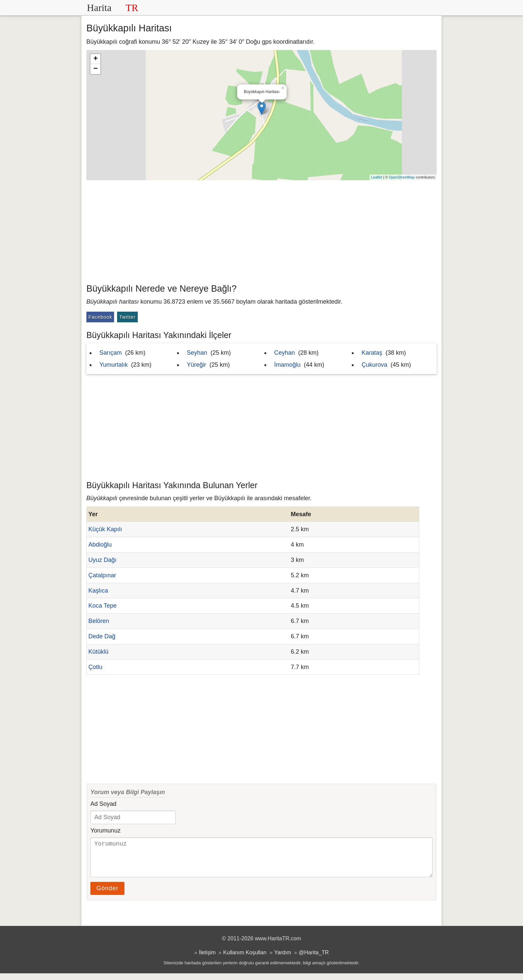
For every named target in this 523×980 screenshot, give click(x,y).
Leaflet (377, 177)
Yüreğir (196, 365)
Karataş (372, 353)
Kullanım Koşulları (245, 959)
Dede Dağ (102, 636)
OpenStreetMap (402, 177)
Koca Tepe (103, 606)
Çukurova (374, 365)
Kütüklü (98, 652)
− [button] (96, 69)
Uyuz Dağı (102, 560)
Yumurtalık (114, 365)
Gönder (107, 895)
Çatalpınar (102, 575)
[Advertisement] (261, 230)
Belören (99, 621)
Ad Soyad (103, 804)
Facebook (100, 317)
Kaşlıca (98, 591)
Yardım (283, 959)
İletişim (207, 959)
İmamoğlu (287, 365)
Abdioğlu (100, 545)
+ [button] (96, 59)
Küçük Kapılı (105, 529)
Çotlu (95, 667)
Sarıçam (111, 353)
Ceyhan (285, 353)
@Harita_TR (314, 959)
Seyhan (197, 353)
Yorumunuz (105, 831)
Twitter (127, 317)
